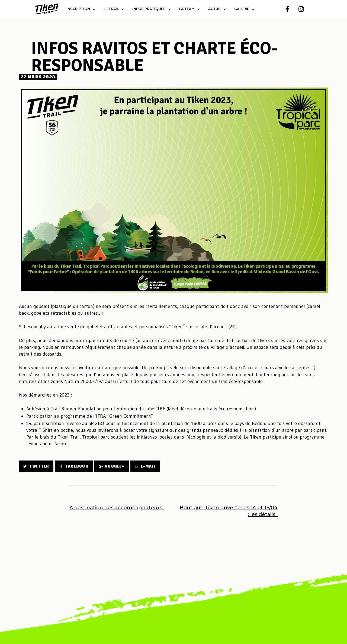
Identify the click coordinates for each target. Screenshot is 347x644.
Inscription (81, 9)
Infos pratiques (152, 9)
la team (190, 9)
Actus (217, 9)
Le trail (114, 9)
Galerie (244, 9)
